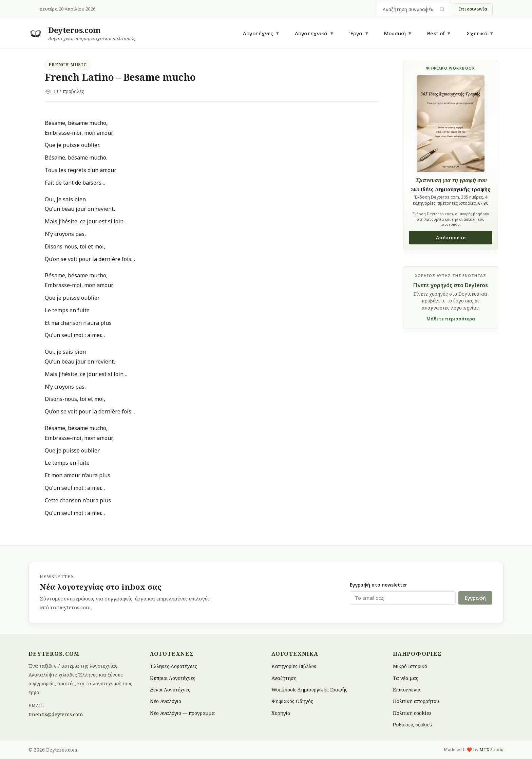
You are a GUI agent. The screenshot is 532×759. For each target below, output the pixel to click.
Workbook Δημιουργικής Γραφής (309, 690)
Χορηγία (281, 713)
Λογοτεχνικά (311, 33)
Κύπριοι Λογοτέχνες (173, 678)
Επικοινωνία (473, 9)
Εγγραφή (475, 598)
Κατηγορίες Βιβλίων (294, 666)
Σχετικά (477, 33)
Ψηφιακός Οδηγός (292, 701)
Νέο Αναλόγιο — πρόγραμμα (182, 713)
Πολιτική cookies (412, 713)
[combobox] (409, 9)
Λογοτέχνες (258, 33)
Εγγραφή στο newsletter (378, 585)
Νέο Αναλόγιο (166, 701)
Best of (436, 33)
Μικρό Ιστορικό (410, 666)
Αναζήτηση (284, 678)
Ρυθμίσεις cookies (412, 725)
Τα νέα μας (406, 678)
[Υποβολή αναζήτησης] (442, 9)
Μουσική (395, 33)
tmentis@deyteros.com (56, 714)
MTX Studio (491, 749)
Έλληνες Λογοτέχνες (174, 666)
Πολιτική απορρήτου (416, 701)
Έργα (356, 33)
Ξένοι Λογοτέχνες (170, 690)
